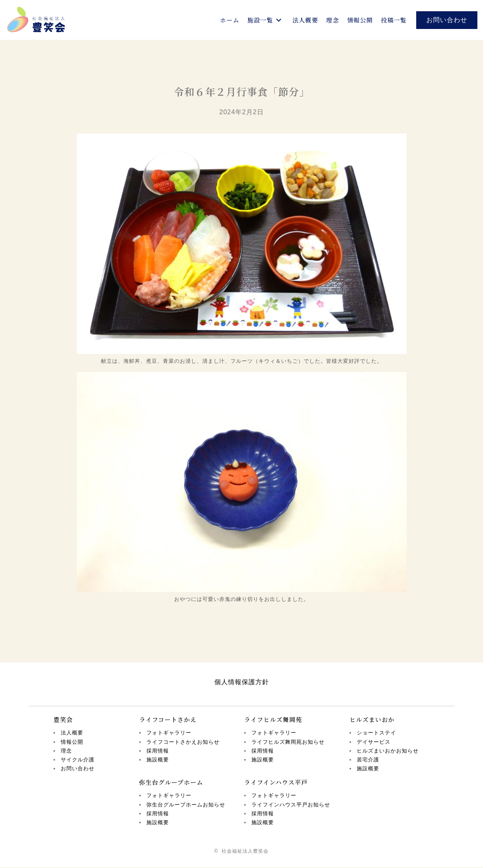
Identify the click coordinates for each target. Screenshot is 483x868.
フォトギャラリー (169, 734)
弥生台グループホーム (171, 783)
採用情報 (158, 752)
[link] (230, 21)
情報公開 (72, 743)
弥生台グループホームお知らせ (186, 805)
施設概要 (158, 760)
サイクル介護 (78, 760)
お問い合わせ (78, 769)
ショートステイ (376, 734)
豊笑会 (63, 720)
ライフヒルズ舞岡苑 (273, 720)
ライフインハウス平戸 (276, 783)
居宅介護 (368, 760)
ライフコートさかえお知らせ (183, 743)
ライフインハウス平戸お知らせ (291, 805)
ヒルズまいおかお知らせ (388, 752)
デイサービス (374, 743)
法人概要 (72, 734)
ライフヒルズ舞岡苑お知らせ (288, 743)
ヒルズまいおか (372, 720)
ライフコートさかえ (168, 720)
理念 (66, 752)
